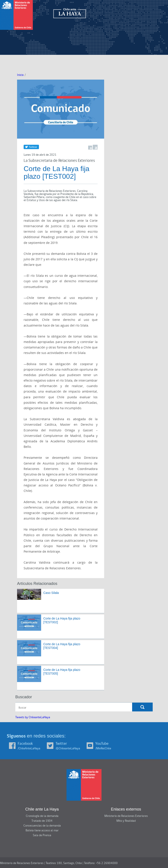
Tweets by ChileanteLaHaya (33, 717)
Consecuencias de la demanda (42, 826)
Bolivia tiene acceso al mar (42, 830)
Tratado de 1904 (42, 821)
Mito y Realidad (126, 821)
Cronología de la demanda (42, 816)
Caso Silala (51, 593)
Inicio (20, 75)
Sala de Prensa (42, 835)
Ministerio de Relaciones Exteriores (126, 816)
